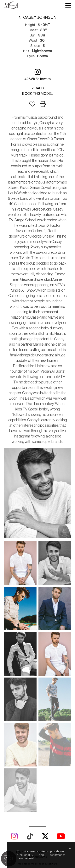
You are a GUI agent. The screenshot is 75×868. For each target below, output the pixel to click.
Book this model (37, 94)
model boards (38, 770)
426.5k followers (37, 75)
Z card (38, 88)
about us (42, 765)
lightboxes (23, 765)
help (56, 765)
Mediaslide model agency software (37, 777)
